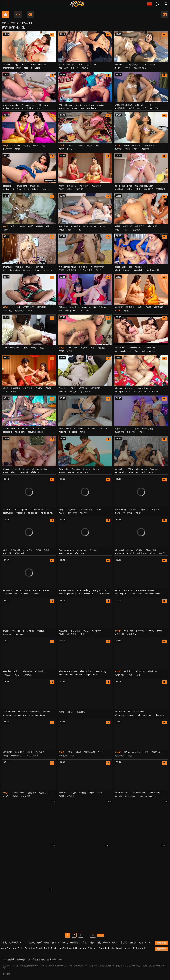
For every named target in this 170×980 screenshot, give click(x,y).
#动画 (48, 388)
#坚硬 (62, 712)
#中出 (138, 189)
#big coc (63, 307)
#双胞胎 (39, 226)
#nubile (6, 108)
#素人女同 (140, 226)
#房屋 (81, 146)
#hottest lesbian (122, 270)
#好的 (38, 550)
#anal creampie (155, 793)
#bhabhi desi (78, 108)
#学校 (126, 311)
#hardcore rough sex (85, 105)
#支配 (84, 943)
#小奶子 (6, 796)
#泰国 (70, 752)
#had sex (24, 594)
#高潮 (5, 550)
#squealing (79, 429)
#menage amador (11, 105)
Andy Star (6, 949)
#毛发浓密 (28, 550)
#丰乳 (4, 943)
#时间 (18, 149)
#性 (48, 226)
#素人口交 (120, 553)
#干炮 (128, 149)
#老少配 (123, 943)
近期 (18, 15)
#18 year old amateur (38, 65)
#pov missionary (86, 594)
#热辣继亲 (72, 186)
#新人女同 (152, 226)
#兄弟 (89, 146)
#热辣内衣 (44, 793)
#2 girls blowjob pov (31, 108)
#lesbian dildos (10, 510)
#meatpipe (35, 186)
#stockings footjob (67, 594)
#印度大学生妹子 (99, 267)
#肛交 (146, 752)
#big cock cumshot (11, 469)
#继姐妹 (63, 392)
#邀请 (14, 392)
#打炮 (78, 230)
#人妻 (80, 65)
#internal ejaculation (144, 186)
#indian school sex (123, 351)
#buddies (85, 311)
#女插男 (131, 553)
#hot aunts (154, 392)
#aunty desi (8, 590)
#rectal (71, 472)
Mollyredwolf (139, 949)
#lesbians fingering (124, 267)
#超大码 (119, 149)
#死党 (41, 348)
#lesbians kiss (141, 267)
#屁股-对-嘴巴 (140, 68)
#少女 (118, 513)
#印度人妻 (140, 671)
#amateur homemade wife (15, 715)
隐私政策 (52, 959)
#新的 (144, 65)
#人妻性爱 (28, 675)
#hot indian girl (145, 715)
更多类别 (161, 943)
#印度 (62, 796)
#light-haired (29, 631)
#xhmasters (83, 472)
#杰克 (151, 631)
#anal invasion (65, 553)
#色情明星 (148, 189)
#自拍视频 (76, 226)
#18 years (35, 68)
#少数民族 (13, 943)
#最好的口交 (147, 429)
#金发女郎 (16, 550)
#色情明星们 (121, 108)
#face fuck (74, 307)
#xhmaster (64, 469)
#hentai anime (136, 594)
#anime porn (121, 594)
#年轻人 (75, 68)
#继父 (70, 230)
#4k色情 (82, 793)
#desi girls (101, 105)
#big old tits (73, 348)
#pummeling (121, 472)
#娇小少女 (132, 634)
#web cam (134, 472)
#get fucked (8, 513)
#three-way (44, 105)
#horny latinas (71, 311)
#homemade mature (68, 671)
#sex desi (16, 146)
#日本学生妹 (121, 510)
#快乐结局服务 (86, 270)
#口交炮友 (76, 631)
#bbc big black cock (124, 550)
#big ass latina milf (19, 472)
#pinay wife (35, 712)
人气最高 (30, 15)
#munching (120, 469)
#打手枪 (135, 429)
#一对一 (119, 68)
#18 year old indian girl (125, 715)
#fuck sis (71, 146)
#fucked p (22, 712)
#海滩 (98, 510)
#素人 (25, 348)
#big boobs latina (40, 469)
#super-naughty (89, 307)
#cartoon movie (23, 590)
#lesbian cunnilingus (32, 270)
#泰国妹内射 (89, 752)
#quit (82, 432)
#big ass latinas (138, 793)
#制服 (91, 943)
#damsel (21, 189)
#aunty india (33, 189)
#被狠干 (71, 796)
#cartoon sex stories (145, 590)
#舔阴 (118, 226)
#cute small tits (103, 594)
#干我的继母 (28, 307)
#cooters (154, 469)
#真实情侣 (64, 226)
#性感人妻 (152, 671)
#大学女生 (130, 307)
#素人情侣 (72, 510)
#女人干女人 (155, 108)
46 (90, 935)
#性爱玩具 (136, 230)
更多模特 (161, 949)
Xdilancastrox (80, 949)
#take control (65, 429)
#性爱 (30, 226)
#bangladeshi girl (144, 388)
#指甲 (138, 675)
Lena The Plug (65, 949)
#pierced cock (18, 793)
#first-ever (91, 429)
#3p (95, 65)
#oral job (73, 432)
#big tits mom (91, 675)
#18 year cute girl (67, 65)
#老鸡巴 (101, 348)
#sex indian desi (10, 594)
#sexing (86, 469)
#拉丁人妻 (64, 68)
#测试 (5, 388)
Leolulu (120, 949)
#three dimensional (153, 594)
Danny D (103, 949)
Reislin (111, 949)
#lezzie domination (11, 270)
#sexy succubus (100, 590)
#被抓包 (31, 943)
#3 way (26, 469)
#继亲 (92, 793)
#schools (46, 189)
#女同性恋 (63, 943)
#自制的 (83, 513)
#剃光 (46, 943)
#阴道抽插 (41, 307)
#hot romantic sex (37, 715)
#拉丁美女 (72, 513)
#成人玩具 (7, 553)
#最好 (98, 270)
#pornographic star (124, 186)
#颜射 (54, 943)
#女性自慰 (120, 189)
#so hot (36, 590)
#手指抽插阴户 (32, 756)
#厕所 (115, 943)
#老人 (44, 146)
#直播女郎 (141, 631)
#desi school (8, 186)
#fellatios (35, 472)
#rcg (26, 68)
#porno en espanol (11, 348)
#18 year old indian (132, 146)
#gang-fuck (82, 550)
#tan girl (19, 267)
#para (5, 472)
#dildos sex (33, 513)
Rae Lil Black (50, 949)
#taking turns (147, 472)
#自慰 (98, 943)
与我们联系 (9, 959)
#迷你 (70, 712)
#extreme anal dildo (41, 510)
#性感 (128, 68)
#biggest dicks (19, 65)
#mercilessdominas (35, 267)
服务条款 (21, 959)
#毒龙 (33, 348)
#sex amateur (9, 712)
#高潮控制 (83, 267)
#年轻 (149, 307)
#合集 (35, 146)
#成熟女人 (40, 752)
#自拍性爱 (96, 631)
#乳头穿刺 (72, 634)
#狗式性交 (75, 943)
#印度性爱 (7, 149)
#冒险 (102, 226)
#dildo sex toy (47, 513)
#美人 (18, 675)
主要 (4, 23)
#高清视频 (134, 65)
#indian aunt (8, 189)
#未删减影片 (17, 756)
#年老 (62, 351)
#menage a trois (29, 105)
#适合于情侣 (151, 550)
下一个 (101, 935)
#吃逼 (132, 108)
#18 (149, 105)
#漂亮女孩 (128, 226)
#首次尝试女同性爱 (124, 105)
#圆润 (62, 270)
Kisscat (128, 949)
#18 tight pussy (66, 105)
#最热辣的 (84, 186)
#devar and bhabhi (36, 432)
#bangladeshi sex (123, 392)
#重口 (98, 146)
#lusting (63, 432)
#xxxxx (62, 472)
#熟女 (88, 65)
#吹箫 (62, 634)
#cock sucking (84, 590)
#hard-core (91, 108)
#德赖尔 (85, 68)
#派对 (126, 230)
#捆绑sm (133, 510)
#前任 (22, 226)
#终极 (152, 65)
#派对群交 (142, 108)
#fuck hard (22, 186)
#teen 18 (48, 270)
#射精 (136, 149)
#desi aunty (64, 108)
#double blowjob (66, 550)
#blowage (103, 307)
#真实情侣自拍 (90, 226)
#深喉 (118, 429)
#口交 (86, 631)
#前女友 (132, 943)
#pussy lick (137, 270)
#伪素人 (39, 388)
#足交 (70, 149)
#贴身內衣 (26, 796)
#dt (60, 311)
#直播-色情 (128, 631)
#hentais (47, 590)
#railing (41, 631)
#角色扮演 (120, 634)
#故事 (5, 230)
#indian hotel (149, 348)
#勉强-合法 (80, 712)
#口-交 (62, 513)
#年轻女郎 (140, 105)
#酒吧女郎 (64, 756)
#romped (47, 712)
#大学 (62, 186)
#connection (121, 65)
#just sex (35, 594)
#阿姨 (70, 189)
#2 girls (16, 108)
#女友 (73, 388)
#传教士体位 (149, 146)
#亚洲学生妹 (154, 510)
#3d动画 (79, 189)
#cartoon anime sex (124, 590)
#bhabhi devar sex (11, 429)
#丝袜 (23, 943)
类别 (13, 23)
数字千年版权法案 (36, 959)
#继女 (62, 230)
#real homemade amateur (70, 675)
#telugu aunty (140, 392)
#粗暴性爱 (128, 513)
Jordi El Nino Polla (21, 949)
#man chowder (122, 793)
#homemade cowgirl (12, 68)
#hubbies (76, 469)
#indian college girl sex (145, 351)
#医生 (30, 752)
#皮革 (39, 943)
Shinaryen (92, 949)
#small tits (103, 429)
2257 (61, 959)
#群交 (126, 429)
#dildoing (21, 513)
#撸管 (82, 634)
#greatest (7, 634)
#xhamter (97, 469)
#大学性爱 (16, 388)
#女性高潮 (31, 793)
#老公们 (26, 146)
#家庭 (62, 149)
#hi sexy (41, 429)
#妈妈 (46, 550)
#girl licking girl (152, 270)
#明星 (130, 189)
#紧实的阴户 (85, 392)
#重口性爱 (28, 388)
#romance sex (28, 429)
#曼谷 (74, 756)
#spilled (6, 65)
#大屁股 (145, 149)
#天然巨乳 (7, 311)
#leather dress (86, 671)
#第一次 (106, 943)
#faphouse (8, 267)
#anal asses (130, 796)
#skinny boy (101, 671)
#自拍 (62, 510)
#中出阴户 (20, 752)
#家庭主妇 (7, 675)
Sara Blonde (37, 949)
